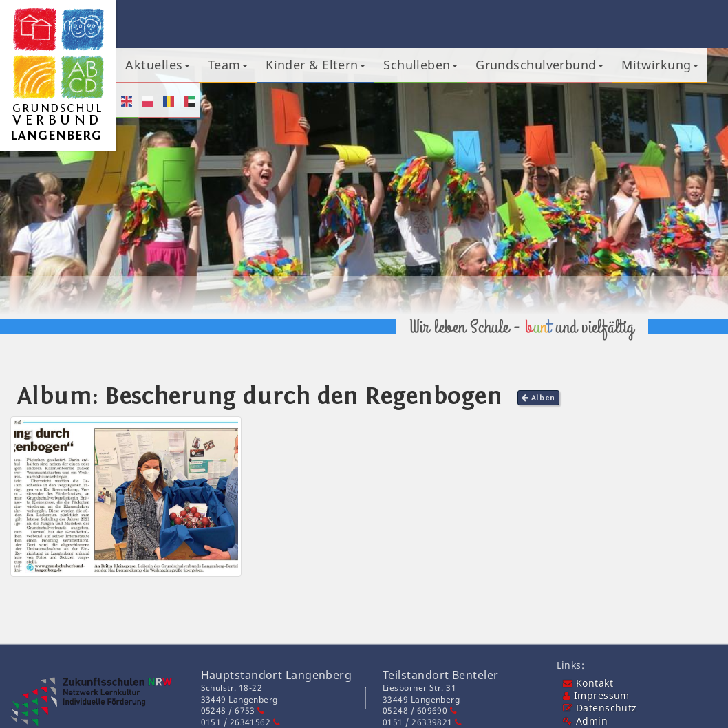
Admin (585, 721)
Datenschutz (600, 708)
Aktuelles (157, 65)
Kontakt (588, 683)
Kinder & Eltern (315, 65)
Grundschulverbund (539, 65)
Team (228, 65)
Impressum (596, 696)
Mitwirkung (660, 65)
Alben (538, 398)
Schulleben (420, 65)
